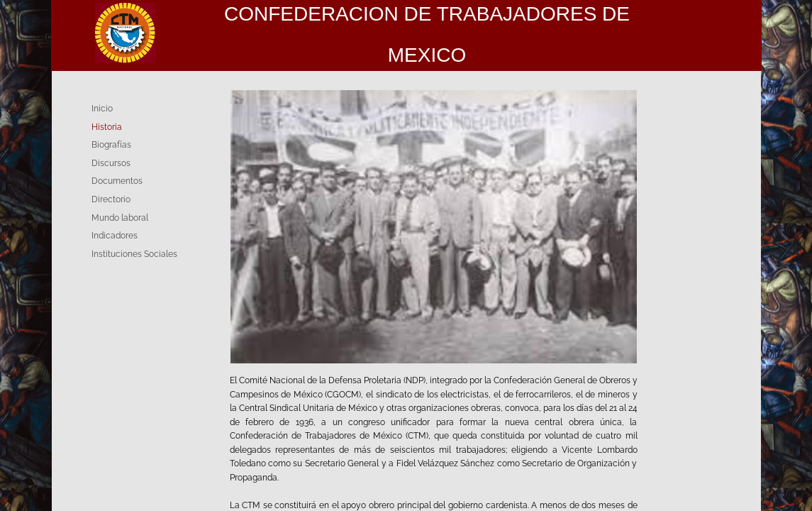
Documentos (117, 181)
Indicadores (115, 236)
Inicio (102, 109)
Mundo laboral (120, 218)
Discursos (111, 163)
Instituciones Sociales (134, 254)
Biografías (111, 145)
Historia (107, 127)
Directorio (111, 199)
